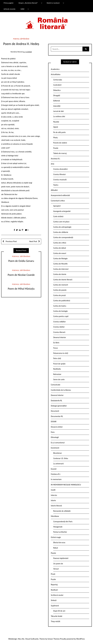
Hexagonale (58, 527)
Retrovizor (57, 374)
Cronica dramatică (60, 169)
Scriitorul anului (57, 595)
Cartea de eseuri (60, 253)
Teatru (56, 185)
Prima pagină (8, 3)
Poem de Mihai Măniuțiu (21, 289)
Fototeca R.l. (56, 474)
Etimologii (55, 437)
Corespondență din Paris (63, 522)
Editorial (57, 101)
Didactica (57, 90)
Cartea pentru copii (61, 316)
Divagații (57, 95)
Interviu (54, 495)
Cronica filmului (59, 174)
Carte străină (58, 216)
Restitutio (57, 369)
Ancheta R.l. (56, 159)
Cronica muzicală (60, 180)
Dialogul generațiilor (59, 406)
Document (55, 411)
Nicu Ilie (21, 639)
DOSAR (54, 422)
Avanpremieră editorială (60, 195)
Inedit (53, 490)
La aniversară (58, 464)
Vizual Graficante (32, 639)
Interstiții (57, 106)
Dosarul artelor (57, 427)
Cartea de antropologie (62, 227)
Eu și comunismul (58, 443)
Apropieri (57, 206)
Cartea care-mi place (61, 222)
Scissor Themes (54, 639)
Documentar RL (57, 416)
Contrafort (57, 85)
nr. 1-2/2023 (27, 52)
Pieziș (55, 138)
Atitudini (54, 190)
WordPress (81, 639)
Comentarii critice (58, 201)
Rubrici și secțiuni (53, 3)
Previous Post (11, 241)
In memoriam (56, 479)
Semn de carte (59, 379)
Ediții (23, 9)
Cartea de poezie (60, 290)
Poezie (53, 553)
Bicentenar (58, 453)
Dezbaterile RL (56, 401)
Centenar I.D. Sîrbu (61, 458)
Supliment (55, 606)
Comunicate (56, 385)
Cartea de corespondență (63, 237)
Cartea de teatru (60, 306)
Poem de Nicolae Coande (21, 275)
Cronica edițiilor (60, 322)
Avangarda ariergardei (62, 211)
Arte (53, 164)
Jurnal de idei (58, 111)
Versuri (56, 569)
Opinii (56, 127)
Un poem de (58, 564)
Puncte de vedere (60, 143)
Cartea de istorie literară (63, 280)
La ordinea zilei (59, 116)
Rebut (56, 548)
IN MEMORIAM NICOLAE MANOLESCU (66, 485)
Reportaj (54, 585)
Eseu (53, 432)
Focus (56, 348)
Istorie (53, 500)
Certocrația (58, 80)
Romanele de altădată (62, 511)
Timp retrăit (56, 621)
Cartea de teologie (60, 311)
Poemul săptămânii (21, 39)
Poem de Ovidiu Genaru (21, 261)
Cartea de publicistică (62, 301)
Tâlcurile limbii (56, 616)
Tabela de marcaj (60, 153)
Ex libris (56, 343)
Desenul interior (60, 337)
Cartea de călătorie (61, 232)
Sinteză (54, 600)
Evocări (54, 469)
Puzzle (56, 148)
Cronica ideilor (59, 327)
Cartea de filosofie (60, 264)
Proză (53, 574)
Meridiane (55, 516)
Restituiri (54, 590)
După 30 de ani (59, 611)
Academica (55, 69)
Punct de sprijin (59, 364)
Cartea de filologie (60, 258)
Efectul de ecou (59, 542)
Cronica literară (59, 332)
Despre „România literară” (28, 3)
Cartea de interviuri (61, 269)
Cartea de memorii (61, 285)
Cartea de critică (60, 243)
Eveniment (55, 448)
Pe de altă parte (59, 132)
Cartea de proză (59, 295)
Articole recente (10, 9)
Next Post (33, 241)
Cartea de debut (60, 248)
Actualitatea (56, 74)
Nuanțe (56, 122)
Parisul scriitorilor (60, 532)
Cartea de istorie (60, 274)
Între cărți (57, 358)
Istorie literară (56, 506)
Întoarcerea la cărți (61, 353)
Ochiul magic (56, 537)
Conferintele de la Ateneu (61, 390)
